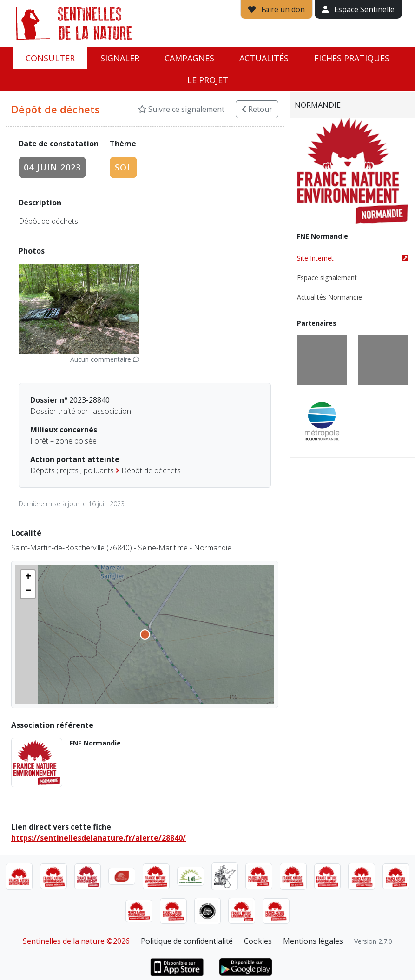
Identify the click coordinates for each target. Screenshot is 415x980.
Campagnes (189, 58)
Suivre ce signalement (181, 109)
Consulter (50, 58)
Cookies (258, 941)
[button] (28, 577)
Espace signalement (327, 278)
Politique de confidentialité (187, 941)
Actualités (264, 58)
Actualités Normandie (329, 297)
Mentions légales (313, 941)
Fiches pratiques (352, 58)
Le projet (208, 80)
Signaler (120, 58)
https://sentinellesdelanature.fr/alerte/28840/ (99, 838)
